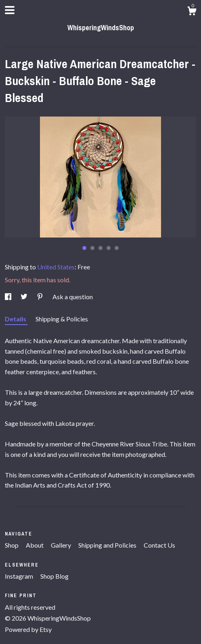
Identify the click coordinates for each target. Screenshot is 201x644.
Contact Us (159, 545)
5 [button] (117, 248)
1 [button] (84, 248)
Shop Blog (54, 576)
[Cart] (192, 12)
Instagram (20, 576)
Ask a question (73, 297)
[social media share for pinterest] (41, 297)
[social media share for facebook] (9, 297)
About (35, 545)
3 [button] (100, 248)
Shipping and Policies (108, 545)
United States (56, 267)
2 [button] (92, 248)
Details (16, 319)
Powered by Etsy (28, 629)
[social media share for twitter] (25, 297)
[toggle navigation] (10, 10)
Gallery (62, 545)
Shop (12, 545)
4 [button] (109, 248)
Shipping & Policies (62, 319)
